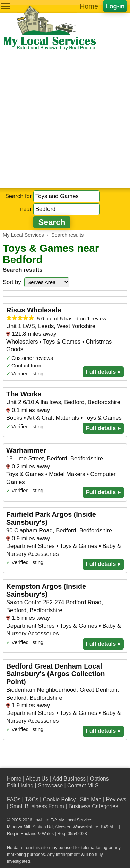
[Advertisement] (65, 119)
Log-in (115, 6)
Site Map (91, 799)
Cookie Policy (59, 799)
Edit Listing (20, 786)
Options (99, 779)
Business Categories (93, 806)
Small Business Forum (37, 806)
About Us (37, 779)
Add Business (69, 779)
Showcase (50, 786)
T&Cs (32, 799)
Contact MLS (83, 786)
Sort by (12, 282)
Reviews (116, 799)
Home (89, 6)
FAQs (14, 799)
